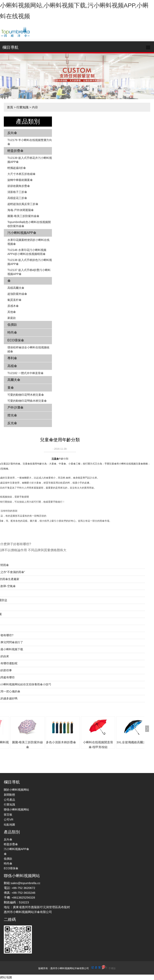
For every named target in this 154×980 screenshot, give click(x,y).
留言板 (8, 815)
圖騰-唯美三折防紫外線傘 (23, 216)
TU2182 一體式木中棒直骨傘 (25, 373)
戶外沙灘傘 (15, 407)
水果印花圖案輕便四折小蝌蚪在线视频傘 (28, 242)
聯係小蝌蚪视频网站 (16, 810)
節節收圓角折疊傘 (19, 186)
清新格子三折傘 (17, 192)
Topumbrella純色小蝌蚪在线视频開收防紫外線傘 (29, 224)
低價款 (12, 325)
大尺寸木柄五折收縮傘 (21, 174)
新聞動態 (9, 795)
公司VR (9, 820)
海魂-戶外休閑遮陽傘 (21, 210)
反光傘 (12, 423)
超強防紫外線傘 (17, 294)
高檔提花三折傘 (17, 198)
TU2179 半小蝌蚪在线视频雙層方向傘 (30, 142)
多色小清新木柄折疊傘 (61, 742)
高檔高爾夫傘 (16, 288)
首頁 (10, 107)
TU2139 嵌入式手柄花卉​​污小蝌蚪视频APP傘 (30, 160)
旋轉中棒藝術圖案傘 (20, 180)
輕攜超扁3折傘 (17, 168)
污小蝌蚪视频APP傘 (22, 233)
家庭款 (12, 318)
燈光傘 (12, 415)
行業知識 (22, 107)
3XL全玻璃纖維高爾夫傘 (133, 742)
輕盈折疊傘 (15, 151)
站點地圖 (9, 825)
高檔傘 (12, 366)
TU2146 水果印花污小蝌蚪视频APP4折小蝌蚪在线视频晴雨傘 (27, 252)
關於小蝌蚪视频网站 (16, 790)
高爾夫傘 (14, 380)
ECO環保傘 (16, 340)
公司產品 (9, 800)
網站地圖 (6, 977)
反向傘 (12, 133)
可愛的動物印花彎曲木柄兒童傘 (27, 401)
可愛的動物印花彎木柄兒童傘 (26, 395)
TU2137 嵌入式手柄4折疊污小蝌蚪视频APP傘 (29, 272)
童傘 (11, 388)
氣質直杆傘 (14, 300)
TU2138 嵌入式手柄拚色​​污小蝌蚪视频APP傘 (30, 262)
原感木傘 (13, 306)
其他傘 (12, 312)
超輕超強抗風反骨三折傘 (23, 204)
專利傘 (12, 358)
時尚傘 (12, 332)
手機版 (112, 968)
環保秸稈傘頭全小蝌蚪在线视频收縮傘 (28, 349)
